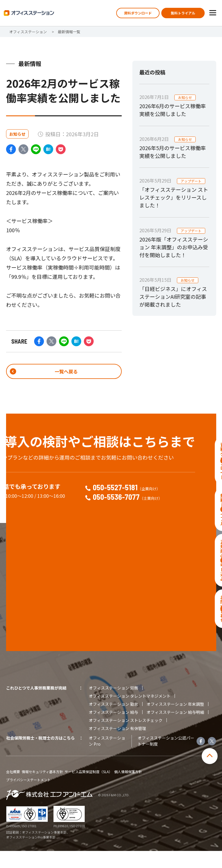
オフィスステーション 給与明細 (175, 729)
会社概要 (13, 789)
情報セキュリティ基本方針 (42, 789)
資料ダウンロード (138, 13)
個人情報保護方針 (128, 789)
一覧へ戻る (64, 372)
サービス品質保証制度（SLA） (88, 789)
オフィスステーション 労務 (113, 705)
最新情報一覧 (69, 32)
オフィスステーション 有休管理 (118, 745)
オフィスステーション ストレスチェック (126, 737)
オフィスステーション (28, 32)
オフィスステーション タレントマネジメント (130, 713)
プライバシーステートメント (28, 797)
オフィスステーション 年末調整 (175, 721)
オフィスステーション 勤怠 (113, 721)
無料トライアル (183, 13)
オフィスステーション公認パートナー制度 (166, 758)
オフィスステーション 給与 (113, 729)
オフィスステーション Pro (107, 758)
